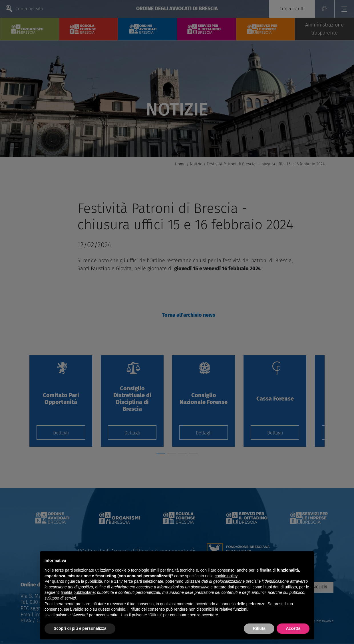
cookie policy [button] (226, 576)
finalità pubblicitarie (78, 592)
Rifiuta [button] (259, 628)
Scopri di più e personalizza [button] (80, 628)
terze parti (133, 581)
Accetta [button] (293, 628)
